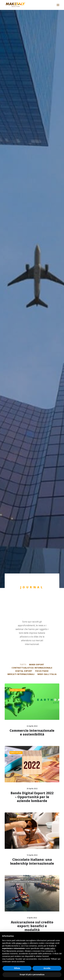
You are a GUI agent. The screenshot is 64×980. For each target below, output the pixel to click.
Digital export (24, 148)
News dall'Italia (47, 151)
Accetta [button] (47, 968)
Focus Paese (42, 148)
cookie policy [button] (50, 948)
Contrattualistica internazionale (32, 145)
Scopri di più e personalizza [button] (32, 975)
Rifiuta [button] (17, 968)
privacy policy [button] (22, 943)
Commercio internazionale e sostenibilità (32, 209)
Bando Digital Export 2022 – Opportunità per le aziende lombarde (32, 274)
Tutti (23, 142)
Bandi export (37, 142)
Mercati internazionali (21, 151)
